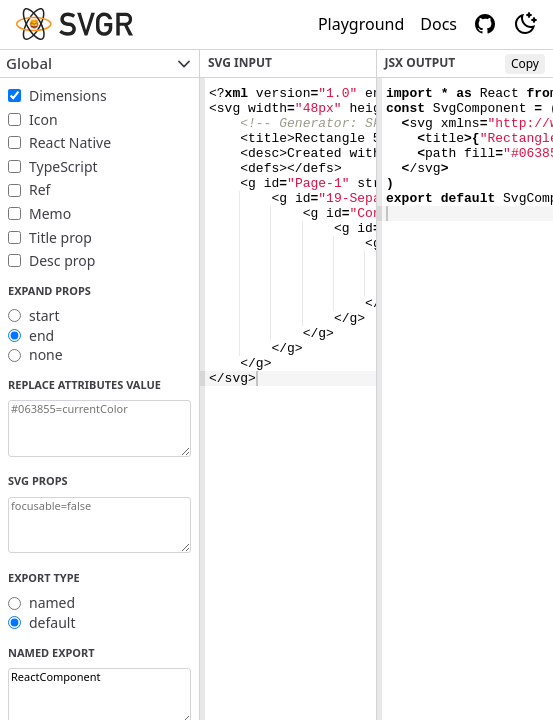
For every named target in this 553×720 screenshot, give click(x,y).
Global (99, 63)
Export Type (44, 577)
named (52, 602)
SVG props (38, 480)
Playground (361, 24)
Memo (50, 213)
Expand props (49, 290)
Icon (43, 119)
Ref (39, 189)
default (52, 622)
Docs (438, 24)
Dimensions (68, 95)
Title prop (60, 237)
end (41, 335)
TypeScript (63, 166)
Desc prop (62, 260)
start (44, 315)
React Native (70, 142)
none (46, 354)
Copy (525, 63)
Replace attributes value (84, 384)
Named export (51, 652)
